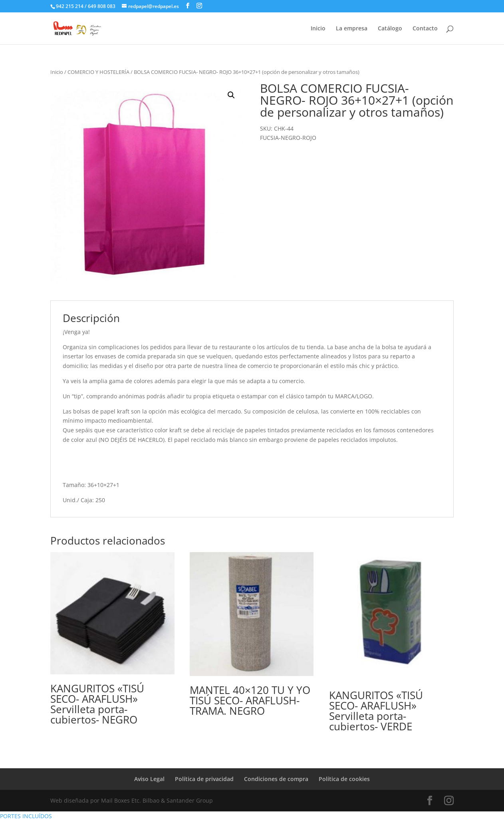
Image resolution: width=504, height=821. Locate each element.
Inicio (318, 29)
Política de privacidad (204, 779)
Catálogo (390, 29)
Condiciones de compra (276, 779)
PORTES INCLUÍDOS (26, 816)
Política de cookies (344, 779)
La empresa (352, 29)
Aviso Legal (149, 779)
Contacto (425, 29)
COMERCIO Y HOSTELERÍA (98, 72)
